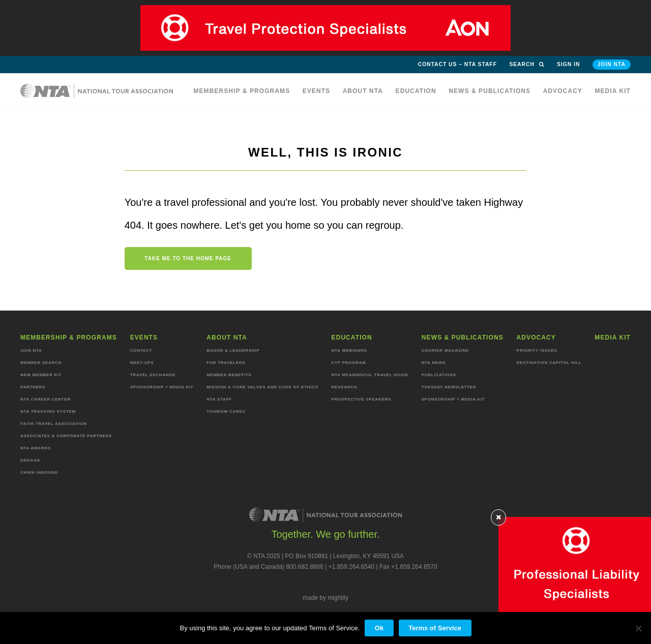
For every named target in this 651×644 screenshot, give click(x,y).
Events (317, 91)
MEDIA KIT (613, 91)
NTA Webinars (349, 350)
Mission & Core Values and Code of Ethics (262, 387)
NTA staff (219, 399)
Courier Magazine (445, 350)
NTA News (434, 363)
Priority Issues (537, 350)
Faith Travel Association (54, 424)
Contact (141, 350)
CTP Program (349, 363)
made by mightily (325, 598)
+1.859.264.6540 (351, 567)
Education (416, 91)
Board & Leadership (233, 350)
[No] (638, 628)
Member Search (41, 363)
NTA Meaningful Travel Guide (370, 375)
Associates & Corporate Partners (66, 436)
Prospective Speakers (362, 399)
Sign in (568, 64)
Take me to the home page (188, 258)
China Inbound (39, 472)
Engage (30, 460)
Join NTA (612, 64)
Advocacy (563, 91)
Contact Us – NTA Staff (457, 64)
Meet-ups (142, 363)
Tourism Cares (226, 411)
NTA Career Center (46, 399)
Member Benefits (229, 375)
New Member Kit (41, 375)
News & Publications (490, 91)
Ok (379, 628)
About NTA (363, 91)
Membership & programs (242, 91)
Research (345, 387)
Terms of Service (435, 628)
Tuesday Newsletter (449, 387)
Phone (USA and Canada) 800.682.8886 (269, 567)
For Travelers (226, 363)
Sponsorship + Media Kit (162, 387)
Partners (33, 387)
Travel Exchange (153, 375)
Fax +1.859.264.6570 (408, 567)
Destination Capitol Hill (549, 363)
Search (527, 64)
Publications (439, 375)
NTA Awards (36, 448)
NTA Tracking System (48, 411)
